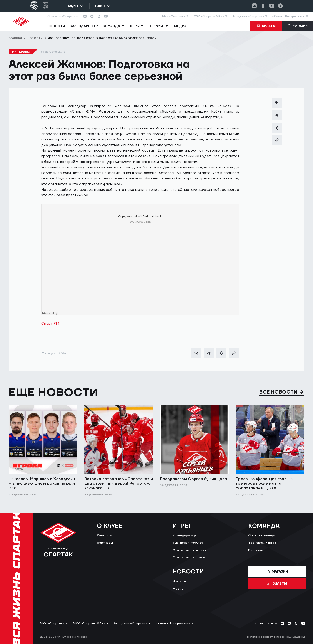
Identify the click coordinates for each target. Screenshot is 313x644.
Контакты (105, 535)
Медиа (178, 589)
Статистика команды (190, 550)
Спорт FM (50, 324)
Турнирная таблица (188, 543)
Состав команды (262, 535)
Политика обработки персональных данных (277, 637)
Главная (15, 38)
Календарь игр (184, 535)
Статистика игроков (189, 558)
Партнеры (105, 543)
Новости (35, 38)
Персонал (256, 550)
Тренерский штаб (262, 543)
